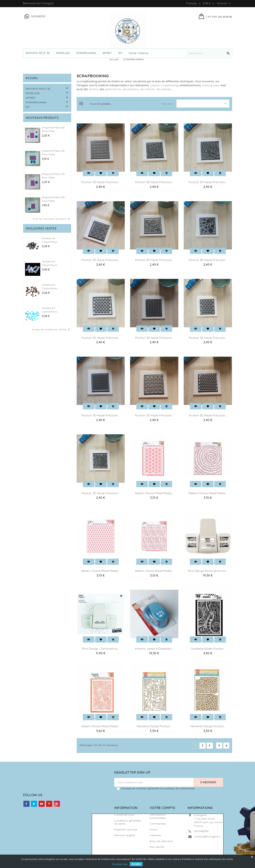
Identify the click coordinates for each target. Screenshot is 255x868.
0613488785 (202, 831)
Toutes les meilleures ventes (51, 330)
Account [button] (224, 4)
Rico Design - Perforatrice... (101, 649)
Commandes (158, 824)
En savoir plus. (120, 864)
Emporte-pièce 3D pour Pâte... (53, 129)
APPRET (107, 53)
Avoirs (154, 830)
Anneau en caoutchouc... (51, 240)
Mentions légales (125, 835)
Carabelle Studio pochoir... (208, 649)
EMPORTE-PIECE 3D (38, 53)
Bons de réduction (161, 841)
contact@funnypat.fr (208, 837)
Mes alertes (157, 847)
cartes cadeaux (139, 53)
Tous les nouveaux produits (52, 219)
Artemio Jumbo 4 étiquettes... (154, 649)
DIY (120, 53)
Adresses (155, 835)
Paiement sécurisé (126, 830)
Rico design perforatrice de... (208, 571)
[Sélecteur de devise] (209, 3)
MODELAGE (63, 53)
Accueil (32, 78)
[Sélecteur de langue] (194, 3)
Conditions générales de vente (128, 822)
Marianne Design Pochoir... (154, 726)
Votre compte (162, 808)
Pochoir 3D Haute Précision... (101, 182)
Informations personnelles (158, 816)
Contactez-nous (124, 815)
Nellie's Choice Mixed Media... (154, 493)
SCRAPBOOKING (86, 53)
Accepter (136, 864)
